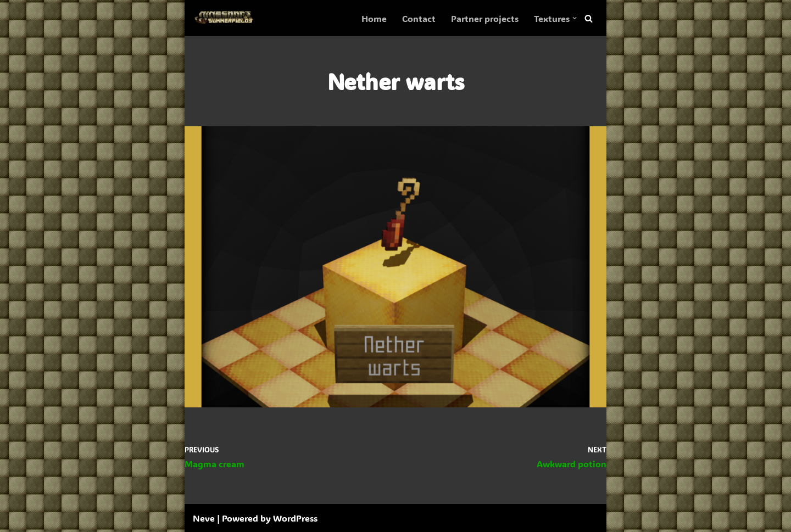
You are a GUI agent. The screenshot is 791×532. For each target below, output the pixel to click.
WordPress (295, 518)
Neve (204, 518)
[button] (575, 18)
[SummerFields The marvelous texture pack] (226, 18)
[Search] (589, 18)
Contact (419, 18)
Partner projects (485, 18)
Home (374, 18)
